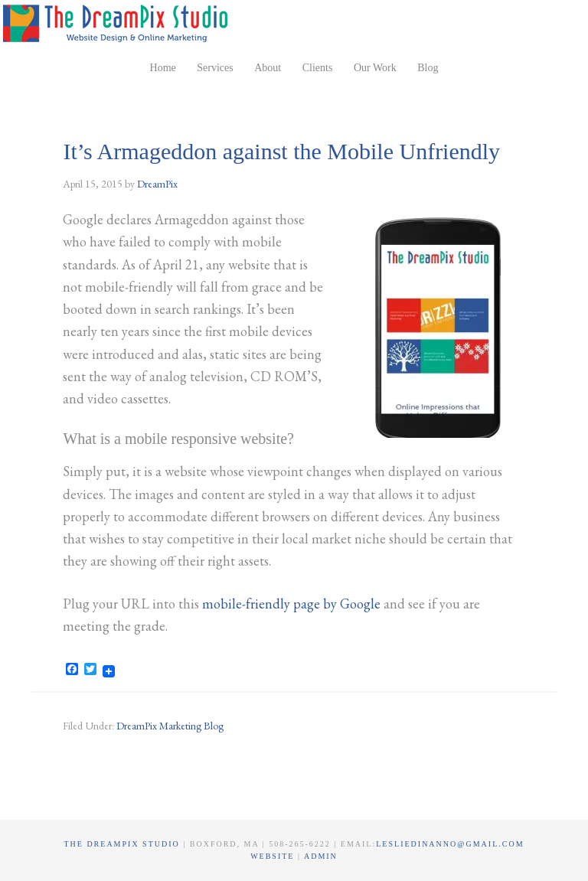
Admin (321, 856)
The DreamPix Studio (118, 23)
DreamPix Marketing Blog (170, 726)
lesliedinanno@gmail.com (450, 844)
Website (274, 856)
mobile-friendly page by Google (291, 604)
